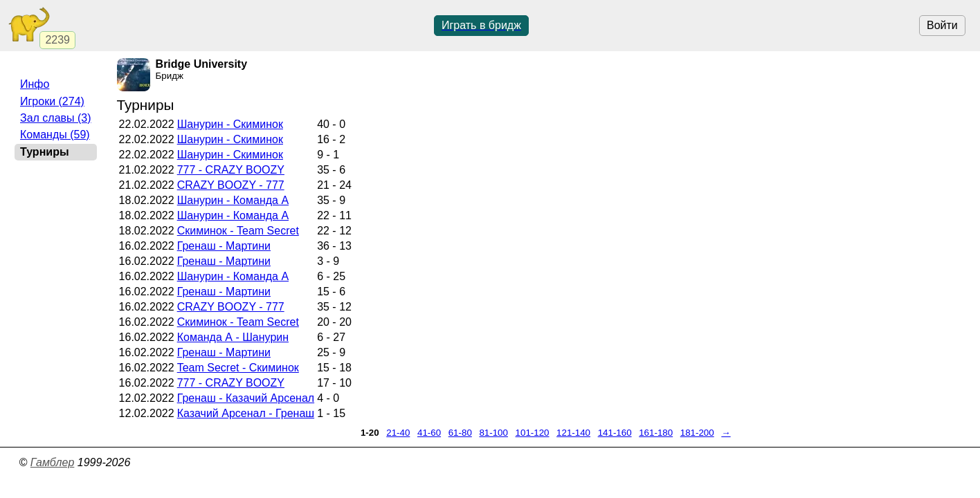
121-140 (573, 433)
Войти (942, 25)
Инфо (35, 84)
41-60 (429, 433)
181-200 (697, 433)
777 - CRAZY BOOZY (231, 170)
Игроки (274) (52, 101)
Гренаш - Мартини (224, 246)
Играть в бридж (481, 25)
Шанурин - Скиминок (230, 124)
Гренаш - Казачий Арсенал (246, 398)
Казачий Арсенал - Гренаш (246, 413)
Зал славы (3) (56, 118)
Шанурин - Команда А (233, 200)
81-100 (493, 433)
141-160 (615, 433)
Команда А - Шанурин (233, 337)
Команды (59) (55, 135)
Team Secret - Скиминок (238, 368)
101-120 (533, 433)
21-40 (398, 433)
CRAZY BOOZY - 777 (231, 185)
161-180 (656, 433)
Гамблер (53, 462)
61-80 (460, 433)
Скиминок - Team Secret (238, 231)
